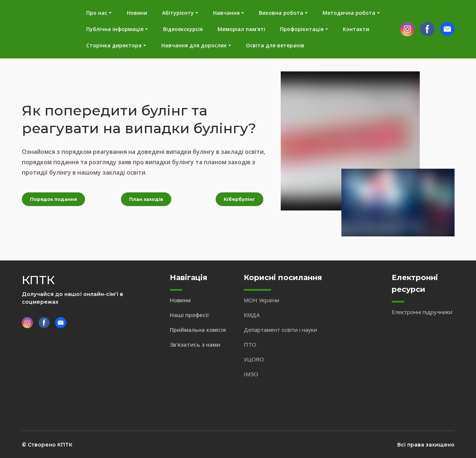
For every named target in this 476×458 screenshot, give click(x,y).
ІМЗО (251, 374)
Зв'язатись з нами (195, 344)
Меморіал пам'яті (241, 29)
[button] (407, 29)
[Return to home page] (44, 29)
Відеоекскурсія (183, 29)
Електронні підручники (422, 312)
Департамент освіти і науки (280, 330)
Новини (137, 13)
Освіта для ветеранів (275, 45)
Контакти (356, 29)
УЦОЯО (254, 359)
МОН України (261, 300)
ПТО (250, 344)
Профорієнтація (302, 29)
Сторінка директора (114, 45)
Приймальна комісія (198, 330)
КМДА (252, 315)
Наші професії (189, 315)
